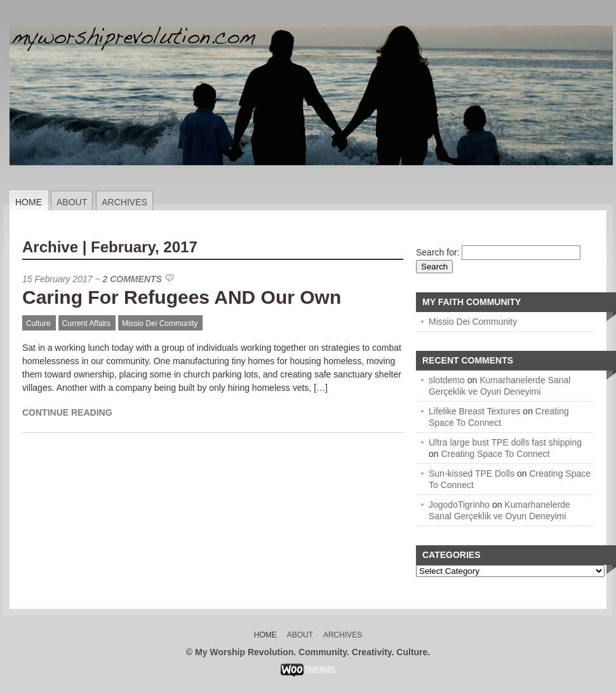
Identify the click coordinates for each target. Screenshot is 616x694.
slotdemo (447, 380)
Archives (124, 202)
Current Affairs (86, 323)
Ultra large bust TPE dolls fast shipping (505, 442)
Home (29, 202)
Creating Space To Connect (495, 454)
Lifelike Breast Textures (474, 411)
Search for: (438, 252)
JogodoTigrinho (459, 505)
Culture (38, 323)
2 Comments (132, 279)
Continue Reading (67, 412)
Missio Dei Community (160, 323)
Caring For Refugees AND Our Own (182, 297)
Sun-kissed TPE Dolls (472, 473)
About (72, 202)
